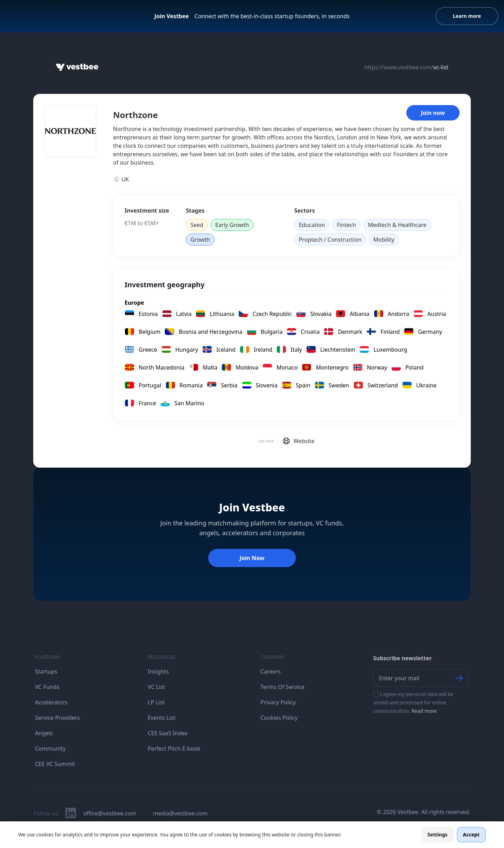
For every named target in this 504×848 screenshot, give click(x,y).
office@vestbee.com (110, 813)
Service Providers (57, 718)
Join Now (252, 558)
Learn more (467, 16)
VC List (156, 687)
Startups (46, 671)
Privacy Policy (278, 702)
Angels (44, 733)
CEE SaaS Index (168, 733)
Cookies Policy (279, 718)
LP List (156, 702)
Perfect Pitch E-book (174, 749)
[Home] (77, 67)
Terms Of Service (282, 687)
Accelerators (51, 702)
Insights (158, 671)
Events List (162, 718)
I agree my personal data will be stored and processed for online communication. (413, 702)
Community (50, 749)
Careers (271, 671)
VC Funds (47, 687)
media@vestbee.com (180, 813)
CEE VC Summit (55, 764)
